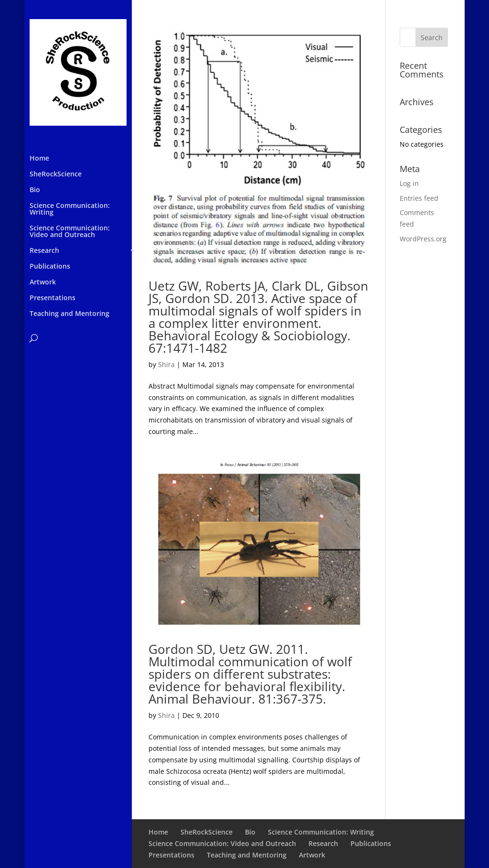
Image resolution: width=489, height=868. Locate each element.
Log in (409, 183)
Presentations (53, 298)
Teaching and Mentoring (69, 314)
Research (44, 251)
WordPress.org (423, 239)
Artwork (43, 282)
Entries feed (419, 198)
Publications (50, 267)
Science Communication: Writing (70, 209)
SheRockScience (56, 174)
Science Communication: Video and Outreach (70, 232)
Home (39, 159)
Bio (35, 190)
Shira (166, 364)
